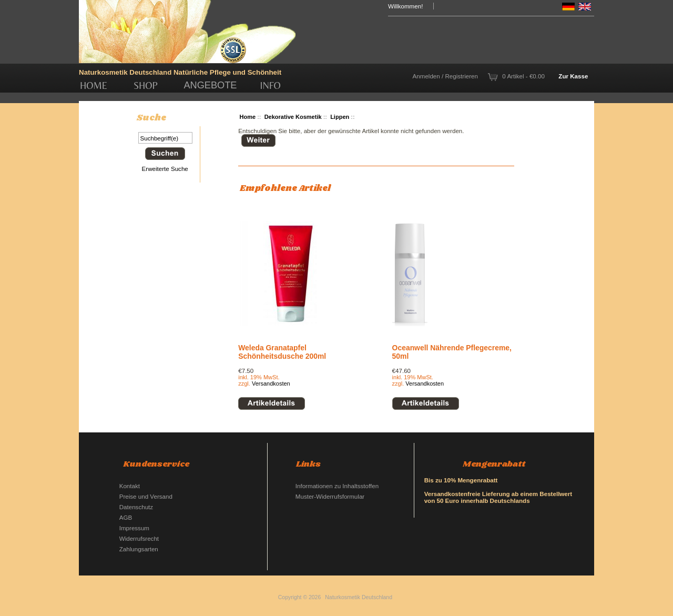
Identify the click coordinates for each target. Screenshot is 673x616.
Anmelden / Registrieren (445, 76)
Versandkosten (271, 383)
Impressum (134, 528)
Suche (151, 118)
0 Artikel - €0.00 (523, 76)
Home (94, 85)
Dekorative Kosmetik (293, 117)
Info (271, 85)
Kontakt (130, 486)
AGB (126, 517)
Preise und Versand (146, 496)
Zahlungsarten (139, 549)
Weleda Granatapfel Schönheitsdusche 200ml (282, 352)
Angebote (210, 85)
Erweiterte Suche (165, 169)
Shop (146, 85)
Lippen (340, 117)
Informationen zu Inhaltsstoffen (337, 486)
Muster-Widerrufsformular (330, 496)
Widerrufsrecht (139, 538)
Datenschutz (136, 507)
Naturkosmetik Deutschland (359, 597)
